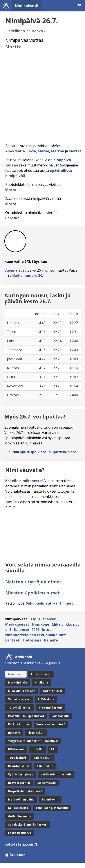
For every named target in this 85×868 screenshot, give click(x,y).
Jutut (46, 630)
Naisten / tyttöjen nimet (33, 582)
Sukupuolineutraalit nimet (50, 603)
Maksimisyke (47, 783)
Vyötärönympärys (21, 774)
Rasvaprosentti (19, 783)
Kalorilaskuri (42, 758)
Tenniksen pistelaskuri (52, 808)
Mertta (75, 151)
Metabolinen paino (21, 799)
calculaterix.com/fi (22, 844)
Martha (58, 151)
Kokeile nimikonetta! (24, 481)
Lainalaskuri (60, 716)
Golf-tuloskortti (19, 816)
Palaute (51, 640)
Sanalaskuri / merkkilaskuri (28, 825)
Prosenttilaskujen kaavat (26, 716)
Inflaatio (14, 733)
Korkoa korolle (19, 724)
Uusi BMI (38, 749)
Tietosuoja (32, 640)
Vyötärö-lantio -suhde (56, 774)
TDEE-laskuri (17, 758)
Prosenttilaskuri (51, 708)
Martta (14, 47)
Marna (43, 151)
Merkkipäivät (17, 624)
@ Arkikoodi (16, 855)
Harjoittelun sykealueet (25, 791)
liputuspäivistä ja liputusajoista (48, 452)
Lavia (31, 151)
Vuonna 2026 (15, 270)
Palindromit (50, 799)
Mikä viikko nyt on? (22, 691)
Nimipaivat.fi (27, 6)
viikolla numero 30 (26, 276)
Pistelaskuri (36, 733)
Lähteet (12, 640)
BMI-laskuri (16, 749)
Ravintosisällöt (19, 766)
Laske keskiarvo (20, 833)
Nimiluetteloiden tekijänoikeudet (36, 635)
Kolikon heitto (18, 808)
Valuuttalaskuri (19, 699)
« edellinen (15, 31)
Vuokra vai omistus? (51, 724)
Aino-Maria (15, 151)
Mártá (11, 204)
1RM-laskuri (45, 766)
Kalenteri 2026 (27, 630)
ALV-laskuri (46, 699)
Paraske (12, 218)
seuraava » (36, 31)
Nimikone (41, 624)
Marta (11, 190)
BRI (53, 749)
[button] (79, 6)
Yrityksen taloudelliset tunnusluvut (33, 741)
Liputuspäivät (43, 619)
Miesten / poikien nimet (33, 593)
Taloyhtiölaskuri (20, 708)
